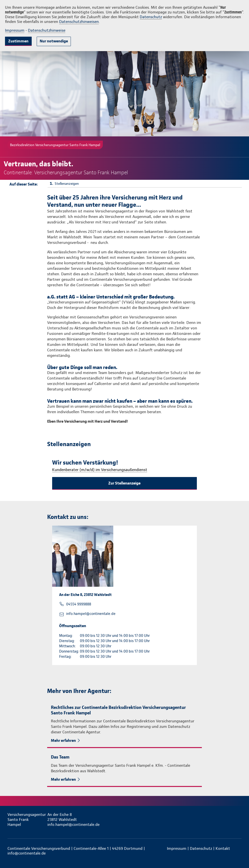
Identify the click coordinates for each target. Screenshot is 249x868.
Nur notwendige (54, 41)
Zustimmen (18, 41)
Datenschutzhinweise (47, 30)
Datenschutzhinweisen (79, 22)
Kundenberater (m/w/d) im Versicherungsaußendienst (100, 470)
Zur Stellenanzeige (124, 483)
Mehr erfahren (63, 740)
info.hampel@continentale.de (91, 614)
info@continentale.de (27, 853)
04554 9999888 (79, 604)
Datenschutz (151, 17)
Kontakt (223, 848)
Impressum (15, 30)
